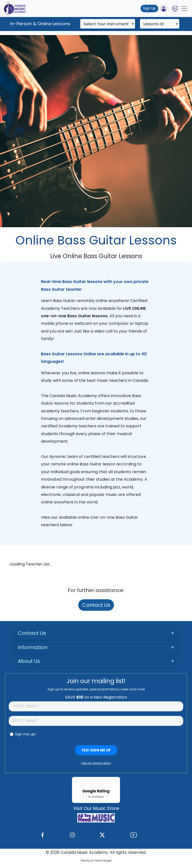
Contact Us (96, 605)
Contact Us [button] (32, 633)
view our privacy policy (96, 763)
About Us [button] (29, 661)
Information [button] (33, 647)
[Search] (108, 24)
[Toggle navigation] (184, 9)
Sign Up (149, 8)
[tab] (96, 633)
